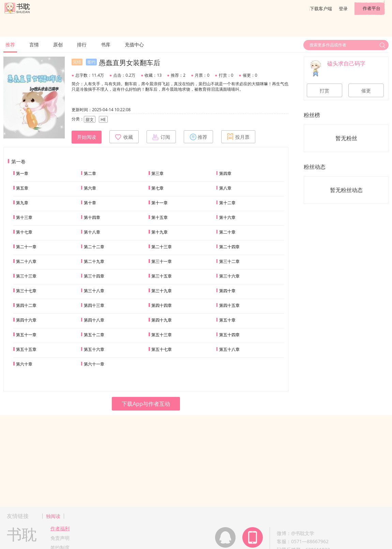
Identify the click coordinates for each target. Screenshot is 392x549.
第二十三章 (162, 247)
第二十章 (227, 232)
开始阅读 (87, 137)
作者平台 (372, 8)
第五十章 (227, 320)
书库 (106, 44)
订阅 (161, 137)
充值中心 (134, 44)
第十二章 (227, 203)
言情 (34, 44)
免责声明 (60, 538)
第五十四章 (229, 335)
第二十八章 (26, 261)
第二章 (90, 173)
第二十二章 (94, 247)
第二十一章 (26, 247)
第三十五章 (162, 276)
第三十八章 (94, 291)
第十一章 (160, 203)
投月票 (238, 137)
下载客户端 (321, 9)
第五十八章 (229, 349)
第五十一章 (26, 335)
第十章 (90, 203)
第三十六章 (229, 276)
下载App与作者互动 (146, 404)
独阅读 (53, 516)
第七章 (157, 188)
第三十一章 (162, 261)
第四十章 (227, 291)
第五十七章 (162, 349)
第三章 (157, 173)
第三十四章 (94, 276)
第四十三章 (94, 305)
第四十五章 (229, 305)
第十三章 (24, 217)
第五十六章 (94, 349)
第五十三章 (162, 335)
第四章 (225, 173)
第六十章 (24, 364)
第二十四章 (229, 247)
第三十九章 (162, 291)
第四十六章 (26, 320)
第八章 (225, 188)
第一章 (22, 173)
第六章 (90, 188)
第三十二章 (229, 261)
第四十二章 (26, 305)
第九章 (22, 203)
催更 (366, 91)
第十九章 (160, 232)
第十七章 (24, 232)
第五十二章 (94, 335)
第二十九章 (94, 261)
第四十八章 (94, 320)
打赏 (325, 91)
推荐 (10, 44)
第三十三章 (26, 276)
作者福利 (60, 528)
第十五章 (160, 217)
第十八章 (92, 232)
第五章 (22, 188)
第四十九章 (162, 320)
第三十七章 (26, 291)
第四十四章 (162, 305)
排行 (82, 44)
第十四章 (92, 217)
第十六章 (227, 217)
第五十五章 (26, 349)
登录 (343, 9)
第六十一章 (94, 364)
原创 (58, 44)
